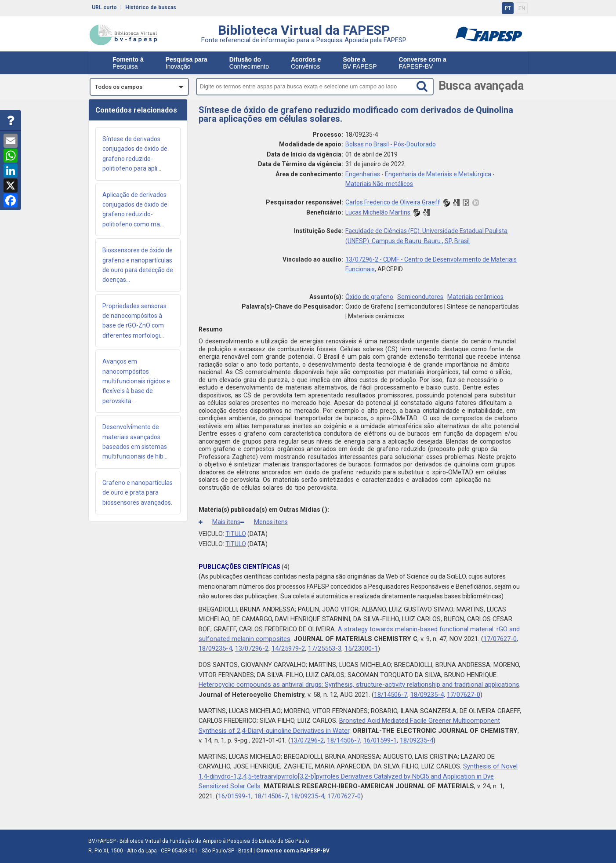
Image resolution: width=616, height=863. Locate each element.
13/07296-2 (252, 648)
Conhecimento (249, 63)
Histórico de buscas (151, 7)
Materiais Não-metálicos (379, 184)
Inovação (187, 63)
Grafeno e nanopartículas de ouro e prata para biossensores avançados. (138, 493)
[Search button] (424, 86)
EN (522, 8)
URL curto (104, 7)
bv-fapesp (123, 35)
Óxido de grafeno (369, 297)
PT (508, 8)
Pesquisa (128, 63)
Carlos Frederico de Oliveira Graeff (393, 202)
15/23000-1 (361, 648)
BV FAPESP (360, 63)
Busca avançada (481, 86)
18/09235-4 (215, 648)
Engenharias (363, 174)
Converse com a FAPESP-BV (293, 851)
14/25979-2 (288, 648)
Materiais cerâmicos (475, 297)
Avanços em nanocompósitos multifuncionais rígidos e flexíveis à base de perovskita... (136, 381)
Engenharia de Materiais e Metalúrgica (438, 174)
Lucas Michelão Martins (378, 212)
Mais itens (219, 522)
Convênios (306, 63)
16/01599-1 (380, 740)
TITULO (236, 534)
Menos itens (264, 522)
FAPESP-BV (423, 63)
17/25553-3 (325, 648)
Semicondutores (420, 297)
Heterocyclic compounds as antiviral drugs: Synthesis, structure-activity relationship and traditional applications (359, 685)
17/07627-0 (500, 639)
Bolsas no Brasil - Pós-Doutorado (391, 144)
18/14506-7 (391, 695)
